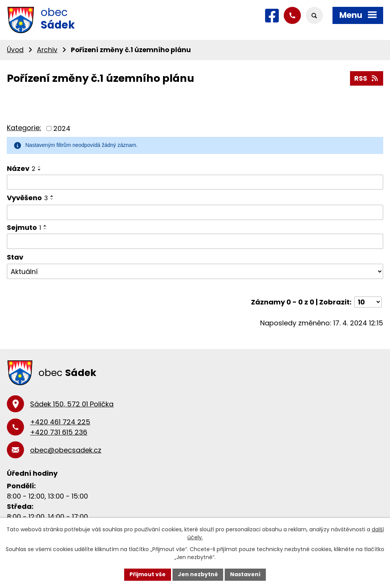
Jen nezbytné (198, 574)
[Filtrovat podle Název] (195, 182)
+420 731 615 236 (59, 432)
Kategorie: (24, 128)
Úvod (15, 50)
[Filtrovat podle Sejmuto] (195, 241)
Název (21, 168)
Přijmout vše (148, 574)
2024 (62, 128)
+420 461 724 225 (60, 422)
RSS (367, 78)
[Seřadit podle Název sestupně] (40, 170)
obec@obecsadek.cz (66, 450)
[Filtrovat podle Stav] (195, 271)
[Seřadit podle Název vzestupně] (40, 167)
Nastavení (245, 574)
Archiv (47, 50)
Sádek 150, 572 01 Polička (72, 404)
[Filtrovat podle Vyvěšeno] (195, 212)
